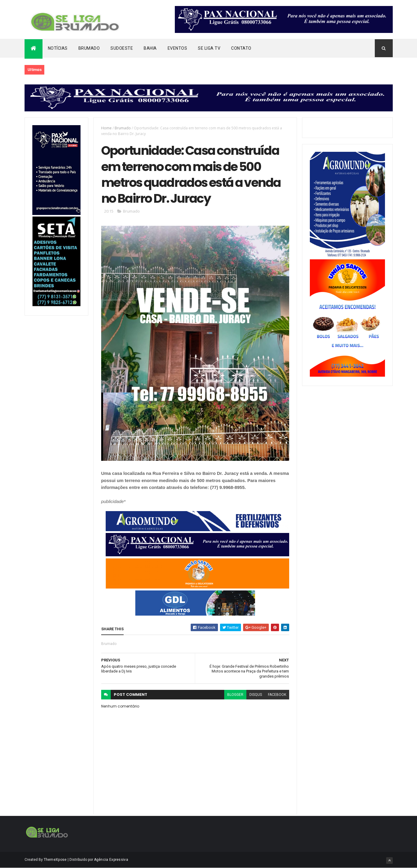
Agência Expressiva (111, 860)
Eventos (178, 48)
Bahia (150, 48)
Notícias (58, 48)
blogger (235, 695)
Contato (241, 48)
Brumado (89, 48)
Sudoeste (122, 48)
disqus (256, 695)
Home (106, 128)
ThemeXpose (55, 860)
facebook (277, 695)
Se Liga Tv (209, 48)
